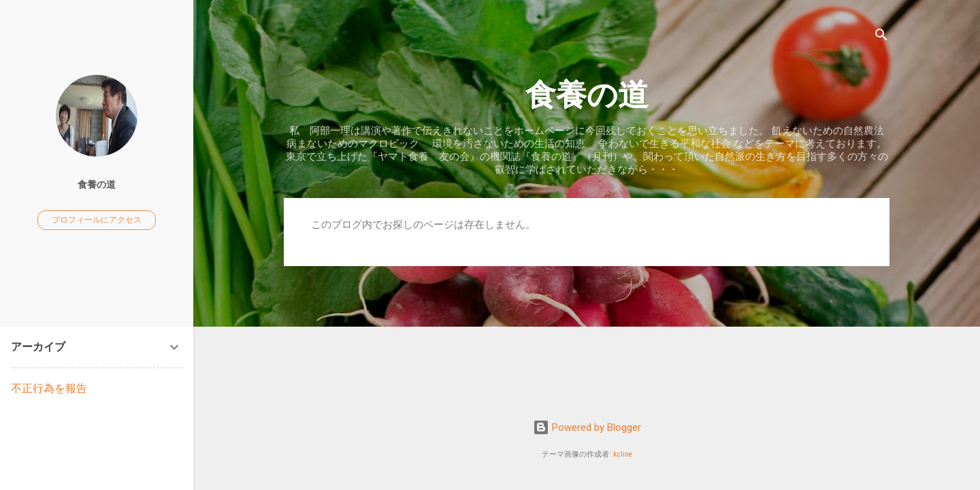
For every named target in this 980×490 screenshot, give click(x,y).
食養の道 (587, 95)
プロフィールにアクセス (97, 220)
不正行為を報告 (49, 388)
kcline (623, 454)
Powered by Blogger (587, 427)
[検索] (881, 37)
